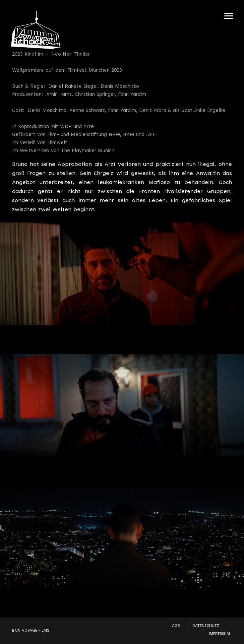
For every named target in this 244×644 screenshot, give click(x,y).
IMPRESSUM (219, 634)
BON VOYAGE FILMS (30, 631)
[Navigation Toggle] (229, 16)
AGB (176, 626)
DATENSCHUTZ (206, 626)
